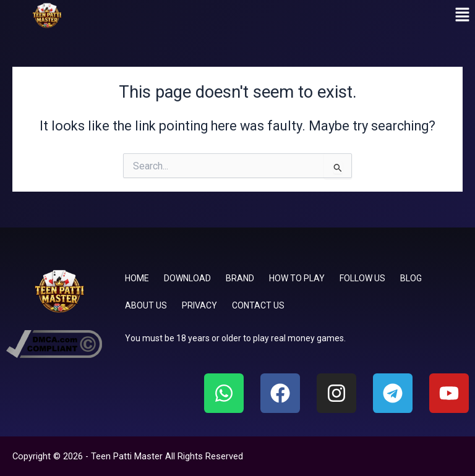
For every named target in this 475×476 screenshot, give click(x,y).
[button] (463, 15)
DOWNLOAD (187, 278)
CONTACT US (258, 305)
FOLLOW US (362, 278)
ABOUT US (146, 305)
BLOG (411, 278)
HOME (137, 278)
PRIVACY (199, 305)
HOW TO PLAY (297, 278)
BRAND (240, 278)
